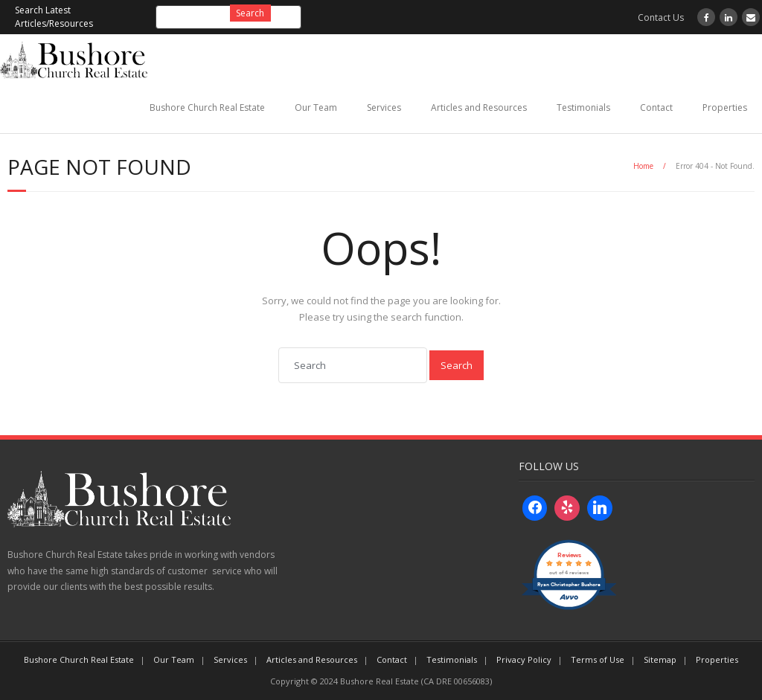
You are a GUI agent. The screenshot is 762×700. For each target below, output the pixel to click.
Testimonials (583, 107)
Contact (656, 107)
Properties (725, 107)
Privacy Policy (524, 659)
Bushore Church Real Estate (207, 107)
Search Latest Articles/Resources (54, 17)
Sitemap (660, 659)
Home (643, 166)
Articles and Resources (479, 107)
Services (384, 107)
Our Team (316, 107)
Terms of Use (598, 659)
